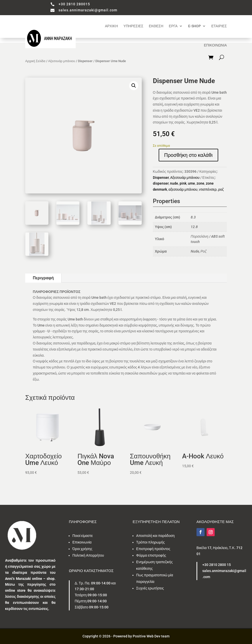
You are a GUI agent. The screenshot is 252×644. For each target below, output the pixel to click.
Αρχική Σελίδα (35, 61)
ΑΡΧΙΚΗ (111, 26)
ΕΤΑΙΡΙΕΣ (219, 26)
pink (183, 183)
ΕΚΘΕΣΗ (156, 26)
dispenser (161, 183)
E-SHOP (194, 26)
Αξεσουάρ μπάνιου (62, 61)
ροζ (221, 189)
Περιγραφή (43, 278)
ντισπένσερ (208, 189)
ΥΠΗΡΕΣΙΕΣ (133, 26)
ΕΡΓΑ (173, 26)
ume (191, 183)
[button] (134, 86)
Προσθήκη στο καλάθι (188, 155)
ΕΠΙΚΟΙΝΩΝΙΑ (215, 45)
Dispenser (85, 61)
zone (200, 183)
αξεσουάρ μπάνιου (183, 189)
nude (174, 183)
